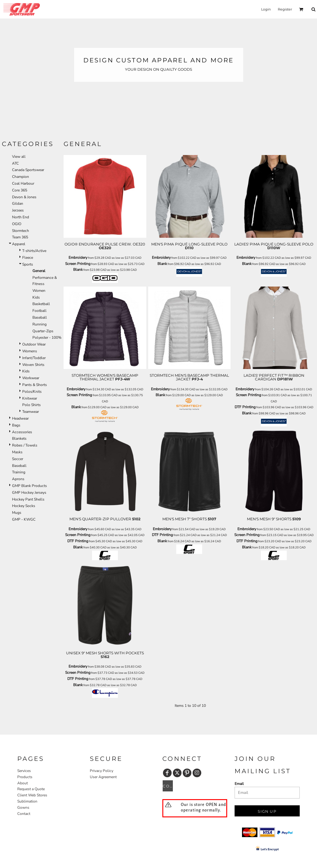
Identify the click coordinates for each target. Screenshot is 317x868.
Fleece (28, 258)
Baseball (40, 317)
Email (239, 784)
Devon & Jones (24, 197)
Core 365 (20, 190)
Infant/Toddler (34, 358)
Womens (30, 351)
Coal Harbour (23, 183)
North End (21, 217)
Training (19, 472)
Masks (17, 452)
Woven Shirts (33, 365)
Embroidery (78, 258)
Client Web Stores (32, 795)
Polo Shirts (31, 405)
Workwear (31, 378)
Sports (28, 264)
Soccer (18, 459)
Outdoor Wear (34, 344)
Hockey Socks (24, 506)
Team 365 (20, 237)
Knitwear (30, 398)
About (23, 783)
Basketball (41, 304)
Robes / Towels (25, 445)
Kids (36, 297)
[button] (301, 9)
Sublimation (27, 801)
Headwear (20, 418)
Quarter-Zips (43, 331)
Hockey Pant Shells (28, 499)
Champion (21, 177)
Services (24, 771)
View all (19, 157)
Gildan (18, 203)
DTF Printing (245, 407)
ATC (15, 163)
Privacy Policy (102, 771)
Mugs (17, 513)
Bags (16, 425)
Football (40, 311)
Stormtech (21, 231)
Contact (24, 814)
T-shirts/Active (34, 251)
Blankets (19, 438)
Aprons (18, 479)
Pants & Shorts (35, 385)
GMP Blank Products (29, 486)
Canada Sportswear (28, 170)
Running (40, 324)
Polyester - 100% (47, 338)
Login (266, 9)
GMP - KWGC (24, 519)
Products (25, 777)
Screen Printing (78, 264)
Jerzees (18, 210)
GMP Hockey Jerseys (29, 493)
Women (39, 291)
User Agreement (103, 777)
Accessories (22, 432)
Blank (78, 270)
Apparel (19, 244)
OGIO (17, 224)
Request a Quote (31, 789)
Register (285, 9)
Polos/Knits (32, 392)
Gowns (23, 807)
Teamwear (31, 412)
